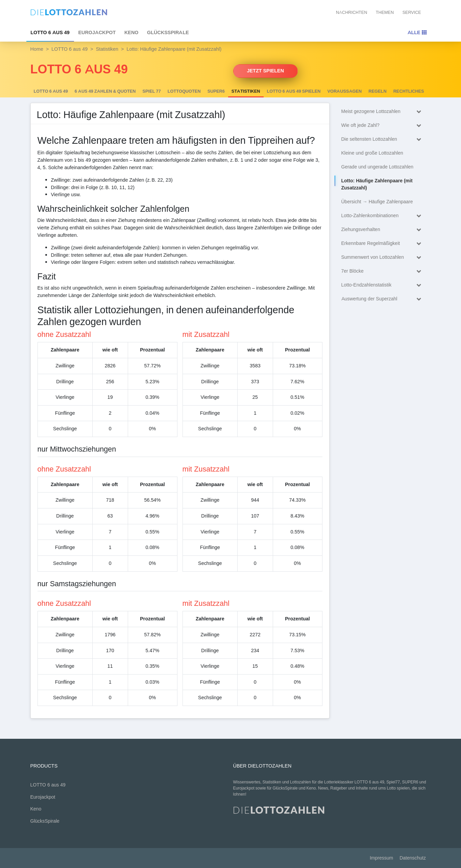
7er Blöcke (383, 271)
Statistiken (107, 49)
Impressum (381, 858)
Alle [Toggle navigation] (417, 32)
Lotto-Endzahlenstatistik (383, 285)
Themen (385, 12)
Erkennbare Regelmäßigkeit (383, 244)
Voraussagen (345, 91)
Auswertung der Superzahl (383, 299)
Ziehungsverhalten (383, 230)
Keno (131, 32)
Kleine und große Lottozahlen (372, 153)
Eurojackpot (97, 32)
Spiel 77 (152, 91)
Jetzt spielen (266, 71)
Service (412, 12)
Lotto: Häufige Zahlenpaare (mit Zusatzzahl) (377, 184)
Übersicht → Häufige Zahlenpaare (377, 202)
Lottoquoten (184, 91)
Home (37, 49)
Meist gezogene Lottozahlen (383, 112)
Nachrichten (351, 12)
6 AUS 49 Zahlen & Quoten (105, 91)
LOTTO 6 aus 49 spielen (294, 91)
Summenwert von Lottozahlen (383, 258)
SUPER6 (216, 91)
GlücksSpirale (168, 32)
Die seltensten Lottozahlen (383, 140)
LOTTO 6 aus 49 (50, 32)
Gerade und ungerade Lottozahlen (378, 167)
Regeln (377, 91)
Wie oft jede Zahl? (383, 126)
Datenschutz (413, 858)
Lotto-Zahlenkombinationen (383, 216)
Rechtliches (409, 91)
